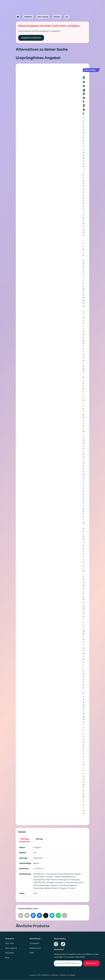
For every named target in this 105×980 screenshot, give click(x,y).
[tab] (25, 839)
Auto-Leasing (44, 17)
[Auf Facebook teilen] (33, 916)
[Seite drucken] (27, 916)
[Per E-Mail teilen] (21, 916)
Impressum (35, 944)
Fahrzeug (25, 839)
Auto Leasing (11, 948)
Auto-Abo (10, 944)
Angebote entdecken (31, 38)
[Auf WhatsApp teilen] (58, 916)
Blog (7, 958)
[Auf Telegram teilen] (52, 916)
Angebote (28, 17)
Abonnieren (92, 963)
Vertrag (39, 839)
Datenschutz (35, 948)
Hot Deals (10, 953)
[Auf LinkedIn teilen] (39, 916)
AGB (32, 953)
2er (69, 17)
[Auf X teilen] (46, 916)
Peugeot (59, 17)
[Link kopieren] (65, 916)
